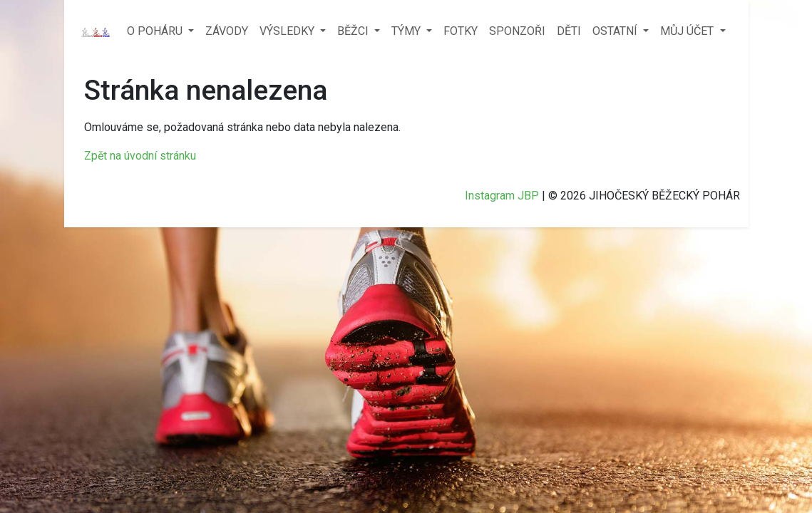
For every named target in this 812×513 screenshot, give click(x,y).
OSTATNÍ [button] (616, 31)
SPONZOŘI (517, 31)
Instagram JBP (502, 196)
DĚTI (569, 31)
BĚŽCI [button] (354, 31)
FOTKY (461, 31)
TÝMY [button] (407, 31)
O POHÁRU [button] (156, 31)
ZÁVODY (227, 31)
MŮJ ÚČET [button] (688, 31)
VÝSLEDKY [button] (288, 31)
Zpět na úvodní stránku (140, 156)
